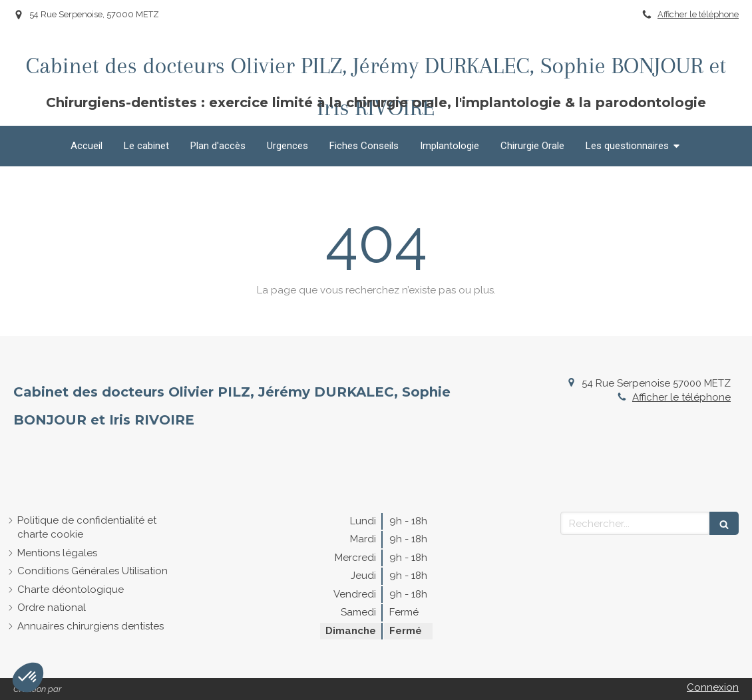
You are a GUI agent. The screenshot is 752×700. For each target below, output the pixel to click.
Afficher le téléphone (698, 14)
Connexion (713, 687)
